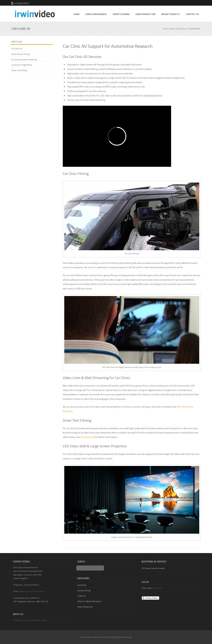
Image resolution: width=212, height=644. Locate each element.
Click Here (158, 588)
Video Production (145, 14)
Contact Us (192, 14)
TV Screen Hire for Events (153, 568)
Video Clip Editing (19, 70)
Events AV (82, 585)
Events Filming (121, 14)
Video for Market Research (89, 601)
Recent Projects (171, 14)
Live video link (88, 437)
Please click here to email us (32, 591)
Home (77, 14)
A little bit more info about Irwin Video (30, 620)
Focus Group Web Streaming (24, 59)
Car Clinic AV (17, 49)
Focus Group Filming (20, 54)
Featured (81, 596)
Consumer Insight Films (22, 65)
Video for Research (96, 14)
